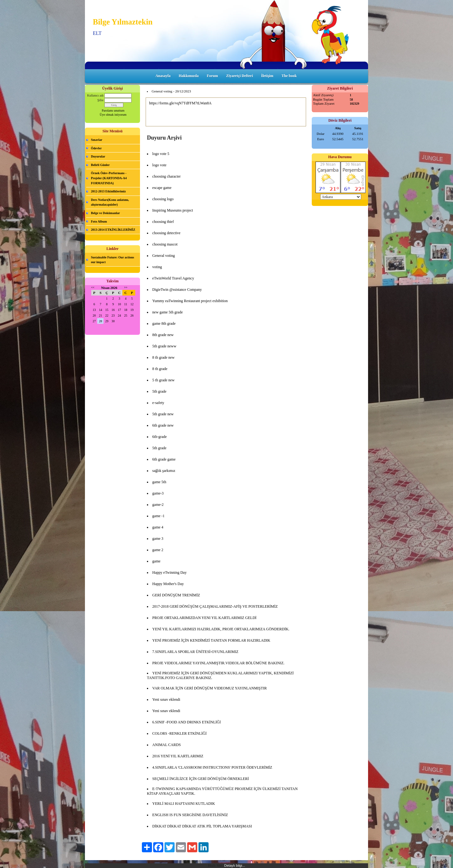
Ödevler (96, 148)
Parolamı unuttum (113, 111)
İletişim (267, 76)
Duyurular (98, 156)
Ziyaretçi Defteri (240, 76)
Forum (212, 76)
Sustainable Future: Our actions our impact (112, 260)
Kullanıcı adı (95, 95)
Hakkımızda (189, 76)
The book (289, 76)
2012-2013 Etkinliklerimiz (108, 191)
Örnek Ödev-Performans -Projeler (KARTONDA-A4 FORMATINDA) (109, 178)
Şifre (101, 100)
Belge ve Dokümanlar (105, 213)
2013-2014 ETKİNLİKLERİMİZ (113, 230)
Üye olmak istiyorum (113, 115)
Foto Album (99, 221)
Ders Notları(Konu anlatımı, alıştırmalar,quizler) (110, 202)
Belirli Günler (100, 165)
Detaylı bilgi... (235, 865)
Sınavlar (97, 140)
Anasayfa (163, 76)
